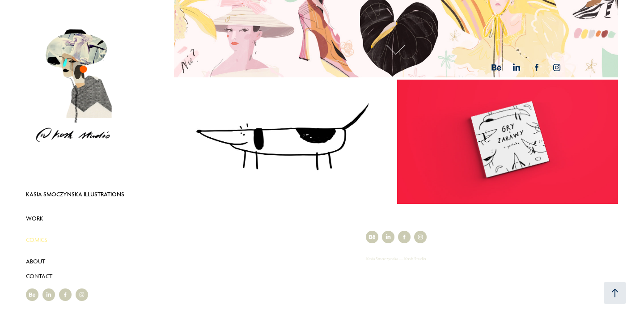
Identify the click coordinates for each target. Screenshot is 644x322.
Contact (39, 276)
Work (34, 218)
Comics (37, 240)
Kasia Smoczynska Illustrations (75, 194)
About (36, 261)
